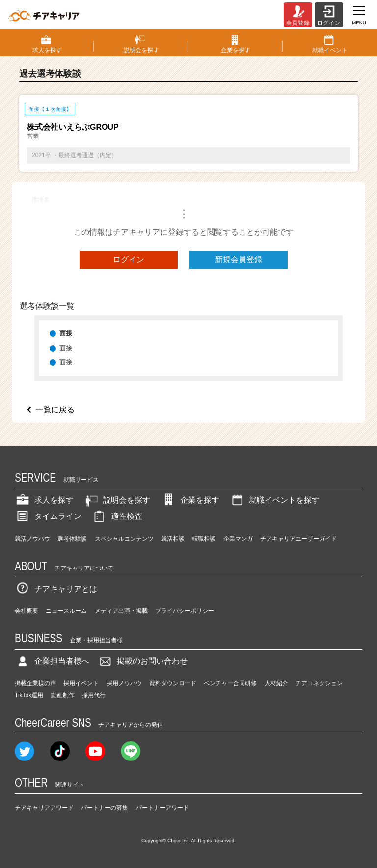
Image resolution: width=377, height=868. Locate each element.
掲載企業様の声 (35, 683)
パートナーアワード (162, 808)
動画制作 (63, 695)
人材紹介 (276, 683)
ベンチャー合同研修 (230, 683)
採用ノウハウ (124, 683)
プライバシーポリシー (185, 611)
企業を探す (190, 500)
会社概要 (27, 611)
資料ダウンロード (173, 683)
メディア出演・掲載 (121, 611)
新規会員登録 (239, 259)
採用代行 (94, 695)
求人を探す (44, 500)
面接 (66, 348)
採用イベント (81, 683)
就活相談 (173, 539)
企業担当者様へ (52, 661)
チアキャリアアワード (44, 808)
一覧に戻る (55, 410)
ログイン (129, 259)
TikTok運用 (29, 695)
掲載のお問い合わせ (142, 661)
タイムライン (48, 516)
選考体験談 (72, 539)
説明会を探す (117, 500)
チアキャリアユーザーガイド (298, 539)
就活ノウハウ (32, 539)
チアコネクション (319, 683)
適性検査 (117, 516)
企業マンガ (238, 539)
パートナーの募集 (105, 808)
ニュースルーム (66, 611)
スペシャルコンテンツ (124, 539)
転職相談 (204, 539)
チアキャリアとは (56, 589)
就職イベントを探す (274, 500)
